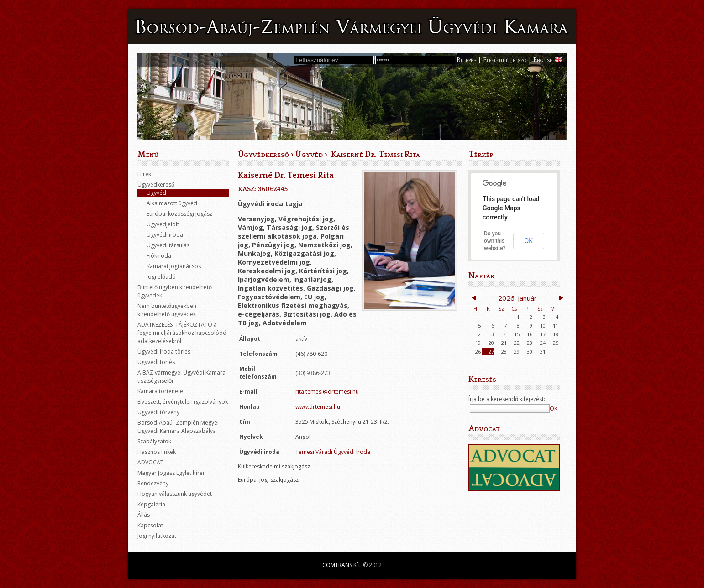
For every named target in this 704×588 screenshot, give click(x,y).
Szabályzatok (154, 441)
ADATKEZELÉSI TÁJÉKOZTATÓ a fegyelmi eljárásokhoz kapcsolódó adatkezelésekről (182, 333)
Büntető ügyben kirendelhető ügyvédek (175, 291)
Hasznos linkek (157, 452)
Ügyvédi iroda (165, 235)
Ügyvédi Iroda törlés (164, 351)
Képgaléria (151, 504)
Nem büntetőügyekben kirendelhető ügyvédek (167, 310)
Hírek (144, 174)
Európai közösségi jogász (179, 214)
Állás (144, 515)
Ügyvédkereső (156, 185)
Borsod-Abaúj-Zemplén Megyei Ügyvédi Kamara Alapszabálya (178, 427)
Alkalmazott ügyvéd (172, 203)
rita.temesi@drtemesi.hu (327, 392)
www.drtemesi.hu (318, 407)
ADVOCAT (150, 462)
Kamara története (160, 391)
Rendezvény (153, 483)
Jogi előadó (161, 277)
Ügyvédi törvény (158, 412)
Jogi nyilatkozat (157, 536)
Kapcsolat (150, 525)
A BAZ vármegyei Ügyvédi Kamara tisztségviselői (181, 377)
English (543, 60)
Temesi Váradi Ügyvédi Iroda (333, 452)
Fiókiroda (159, 256)
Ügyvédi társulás (168, 245)
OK (529, 241)
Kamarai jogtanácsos (174, 266)
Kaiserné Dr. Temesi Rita (375, 155)
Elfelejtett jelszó (505, 60)
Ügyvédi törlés (156, 362)
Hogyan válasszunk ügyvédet (175, 494)
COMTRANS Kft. (342, 565)
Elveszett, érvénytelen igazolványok (183, 402)
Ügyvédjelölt (163, 224)
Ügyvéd (156, 193)
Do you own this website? (495, 241)
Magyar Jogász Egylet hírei (171, 473)
